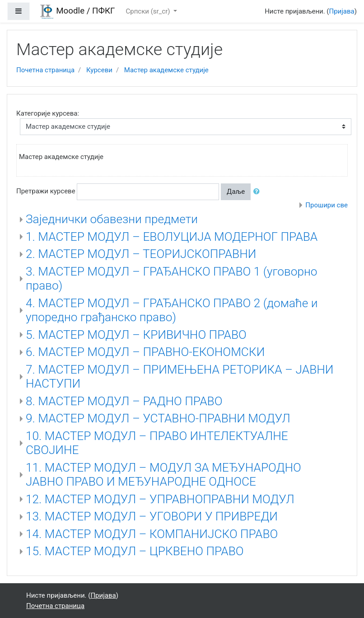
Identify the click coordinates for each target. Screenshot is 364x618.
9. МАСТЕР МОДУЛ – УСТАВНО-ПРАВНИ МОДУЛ (158, 418)
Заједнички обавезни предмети (112, 219)
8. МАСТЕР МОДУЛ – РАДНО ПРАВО (124, 401)
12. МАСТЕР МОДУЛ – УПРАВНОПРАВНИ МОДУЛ (160, 499)
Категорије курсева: (48, 113)
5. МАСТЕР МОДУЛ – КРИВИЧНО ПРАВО (136, 335)
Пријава (342, 11)
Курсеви (99, 70)
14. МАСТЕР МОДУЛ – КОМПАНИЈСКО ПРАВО (152, 534)
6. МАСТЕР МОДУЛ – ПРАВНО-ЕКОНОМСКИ (145, 352)
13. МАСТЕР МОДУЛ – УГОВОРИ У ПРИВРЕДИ (152, 516)
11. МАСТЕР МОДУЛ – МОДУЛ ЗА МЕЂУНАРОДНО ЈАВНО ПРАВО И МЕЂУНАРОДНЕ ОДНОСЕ (163, 475)
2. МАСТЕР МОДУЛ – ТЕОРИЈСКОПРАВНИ (141, 254)
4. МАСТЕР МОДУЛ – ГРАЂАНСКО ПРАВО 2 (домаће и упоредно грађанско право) (172, 310)
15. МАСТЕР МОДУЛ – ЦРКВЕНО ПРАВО (135, 551)
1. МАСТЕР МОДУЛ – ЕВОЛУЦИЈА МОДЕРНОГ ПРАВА (172, 237)
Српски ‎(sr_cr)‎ (149, 11)
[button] (258, 192)
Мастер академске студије (166, 70)
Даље (236, 192)
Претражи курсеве (46, 191)
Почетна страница (45, 70)
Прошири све (327, 205)
